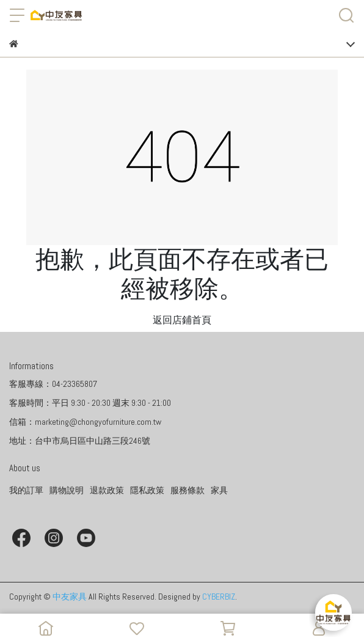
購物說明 (67, 490)
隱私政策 (147, 490)
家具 (219, 490)
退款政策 (107, 490)
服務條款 (187, 490)
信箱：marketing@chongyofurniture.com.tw (85, 422)
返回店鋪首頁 (182, 320)
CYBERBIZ (219, 597)
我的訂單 (26, 490)
